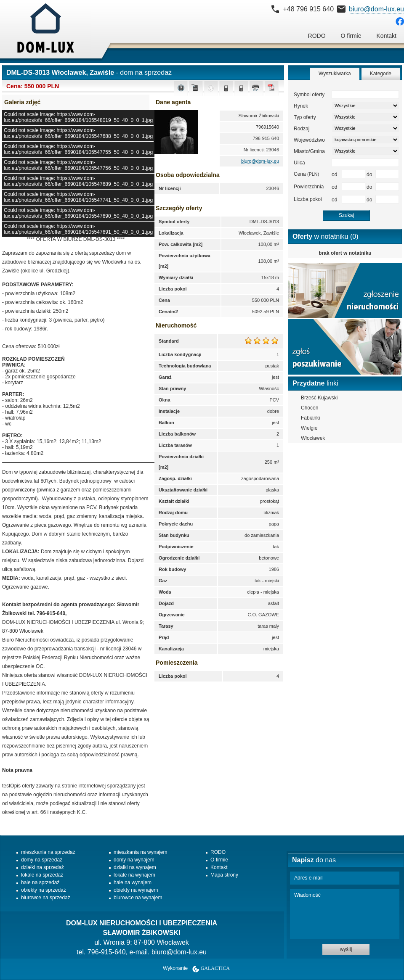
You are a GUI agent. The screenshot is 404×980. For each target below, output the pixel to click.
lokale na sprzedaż (42, 875)
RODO (317, 36)
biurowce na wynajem (138, 898)
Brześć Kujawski (319, 398)
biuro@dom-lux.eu (376, 9)
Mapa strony (224, 875)
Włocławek (313, 438)
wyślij (346, 949)
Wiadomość (345, 914)
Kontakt (387, 36)
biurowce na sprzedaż (46, 898)
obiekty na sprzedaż (44, 890)
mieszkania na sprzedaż (48, 852)
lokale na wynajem (134, 875)
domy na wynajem (134, 860)
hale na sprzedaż (40, 882)
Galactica (215, 968)
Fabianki (310, 418)
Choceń (310, 408)
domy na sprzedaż (42, 860)
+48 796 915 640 (308, 9)
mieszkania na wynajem (140, 852)
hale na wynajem (133, 882)
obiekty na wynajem (136, 890)
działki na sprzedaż (43, 867)
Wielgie (309, 428)
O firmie (351, 36)
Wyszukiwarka (335, 74)
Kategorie (381, 74)
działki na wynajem (135, 867)
